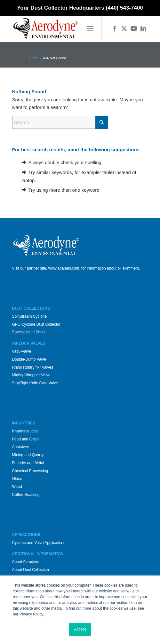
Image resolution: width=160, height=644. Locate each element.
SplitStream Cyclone (30, 316)
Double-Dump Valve (29, 359)
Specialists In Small (29, 332)
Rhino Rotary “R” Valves (33, 367)
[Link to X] (124, 29)
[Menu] (90, 29)
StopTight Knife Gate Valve (35, 383)
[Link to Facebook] (115, 29)
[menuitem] (90, 29)
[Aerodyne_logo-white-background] (67, 29)
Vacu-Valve (22, 351)
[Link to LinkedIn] (143, 29)
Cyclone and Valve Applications (39, 543)
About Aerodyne (26, 562)
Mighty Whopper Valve (31, 375)
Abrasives (21, 447)
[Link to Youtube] (134, 29)
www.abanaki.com (64, 268)
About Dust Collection (31, 570)
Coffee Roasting (26, 495)
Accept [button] (80, 629)
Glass (17, 479)
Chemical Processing (30, 471)
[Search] (60, 122)
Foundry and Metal (28, 463)
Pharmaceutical (25, 431)
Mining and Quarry (28, 455)
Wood (17, 487)
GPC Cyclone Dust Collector (36, 324)
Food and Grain (25, 439)
